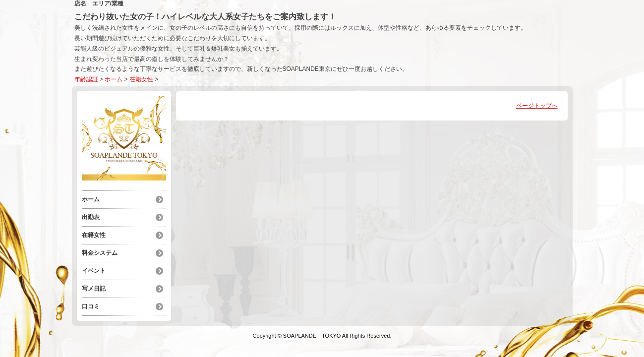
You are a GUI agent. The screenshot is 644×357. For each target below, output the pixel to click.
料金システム (100, 253)
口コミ (91, 306)
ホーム (114, 79)
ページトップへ (537, 106)
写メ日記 (94, 289)
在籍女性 (141, 79)
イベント (94, 271)
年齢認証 (86, 79)
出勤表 (91, 217)
